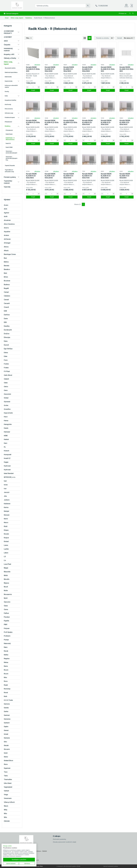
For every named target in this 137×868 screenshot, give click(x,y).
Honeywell (8, 455)
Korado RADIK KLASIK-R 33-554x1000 (69, 176)
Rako (6, 647)
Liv (5, 560)
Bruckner (7, 281)
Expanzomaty (9, 81)
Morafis (7, 579)
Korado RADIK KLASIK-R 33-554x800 (125, 176)
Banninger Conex (10, 254)
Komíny (7, 92)
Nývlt (6, 598)
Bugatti (6, 288)
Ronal (6, 693)
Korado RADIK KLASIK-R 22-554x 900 (70, 122)
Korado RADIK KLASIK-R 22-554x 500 (108, 69)
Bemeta (7, 266)
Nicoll (6, 587)
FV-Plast (7, 371)
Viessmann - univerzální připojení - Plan (12, 158)
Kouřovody (8, 104)
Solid (6, 753)
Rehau (6, 662)
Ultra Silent (8, 783)
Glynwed (7, 402)
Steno (6, 757)
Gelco (6, 387)
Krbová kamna (9, 109)
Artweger (7, 243)
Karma (6, 507)
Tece (6, 772)
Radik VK (8, 143)
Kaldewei (7, 504)
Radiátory (29, 18)
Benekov (7, 269)
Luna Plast (7, 564)
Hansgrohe (8, 424)
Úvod (7, 18)
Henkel (6, 439)
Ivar (5, 489)
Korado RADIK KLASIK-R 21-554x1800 (87, 69)
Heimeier (7, 432)
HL (5, 447)
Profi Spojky (8, 632)
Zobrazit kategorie (11, 14)
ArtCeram (7, 239)
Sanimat (7, 715)
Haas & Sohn (8, 413)
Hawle (6, 428)
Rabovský (7, 643)
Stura (6, 764)
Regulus (7, 659)
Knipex (6, 530)
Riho (5, 677)
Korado (6, 534)
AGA (6, 209)
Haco (6, 417)
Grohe (6, 405)
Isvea (6, 485)
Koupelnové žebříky (10, 100)
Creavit (6, 307)
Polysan (7, 628)
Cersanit (7, 303)
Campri (6, 292)
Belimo (6, 262)
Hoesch (7, 451)
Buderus (7, 285)
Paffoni (6, 613)
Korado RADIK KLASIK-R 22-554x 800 (52, 122)
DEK (5, 322)
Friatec (6, 368)
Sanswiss (7, 719)
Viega (6, 795)
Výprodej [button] (7, 187)
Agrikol (6, 213)
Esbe (6, 356)
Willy (6, 810)
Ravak (6, 651)
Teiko (6, 776)
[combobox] (113, 38)
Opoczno (7, 602)
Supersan (7, 768)
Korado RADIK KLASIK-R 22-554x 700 (33, 122)
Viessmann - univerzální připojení (11, 152)
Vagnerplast (8, 787)
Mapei (6, 568)
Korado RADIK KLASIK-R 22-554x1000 (87, 122)
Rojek (6, 685)
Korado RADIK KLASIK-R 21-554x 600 (33, 69)
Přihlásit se (123, 13)
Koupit (33, 90)
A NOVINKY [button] (8, 37)
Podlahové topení (10, 117)
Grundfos (7, 409)
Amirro (6, 228)
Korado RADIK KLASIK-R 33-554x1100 (87, 176)
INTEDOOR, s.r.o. (10, 477)
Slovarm (7, 749)
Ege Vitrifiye (8, 349)
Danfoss (7, 315)
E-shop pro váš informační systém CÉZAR (68, 866)
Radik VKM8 (9, 147)
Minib (6, 575)
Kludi (6, 526)
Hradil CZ (7, 458)
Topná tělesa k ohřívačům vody (9, 171)
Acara (6, 205)
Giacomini (7, 394)
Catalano (7, 296)
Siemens (7, 738)
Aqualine (7, 232)
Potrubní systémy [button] (10, 177)
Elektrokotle (8, 77)
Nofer (6, 591)
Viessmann (8, 798)
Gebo (6, 383)
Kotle (6, 96)
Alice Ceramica (9, 224)
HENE (6, 436)
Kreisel (6, 541)
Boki (5, 273)
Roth (5, 696)
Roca (6, 681)
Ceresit (6, 300)
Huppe (6, 462)
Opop (6, 606)
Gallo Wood (8, 375)
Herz (6, 443)
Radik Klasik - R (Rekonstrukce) (44, 18)
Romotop (7, 689)
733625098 (103, 6)
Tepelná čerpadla (10, 165)
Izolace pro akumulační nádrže (11, 86)
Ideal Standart (9, 473)
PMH (6, 625)
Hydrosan (7, 466)
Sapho (6, 727)
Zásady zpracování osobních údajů (64, 842)
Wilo (5, 814)
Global (6, 398)
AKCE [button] (6, 41)
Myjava (6, 583)
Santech (7, 723)
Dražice (7, 334)
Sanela (6, 708)
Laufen (6, 549)
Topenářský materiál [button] (8, 182)
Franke (6, 364)
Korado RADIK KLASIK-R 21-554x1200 (50, 69)
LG (5, 557)
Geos (6, 390)
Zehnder (7, 821)
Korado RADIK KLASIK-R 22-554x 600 (126, 69)
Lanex (6, 545)
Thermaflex (8, 779)
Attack (6, 251)
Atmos (6, 247)
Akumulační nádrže (10, 68)
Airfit (6, 217)
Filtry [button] (29, 38)
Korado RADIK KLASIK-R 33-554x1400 (106, 176)
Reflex (6, 655)
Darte (6, 319)
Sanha (6, 711)
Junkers (7, 500)
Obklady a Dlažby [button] (10, 58)
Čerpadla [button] (7, 45)
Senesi (6, 730)
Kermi (6, 519)
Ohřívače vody (9, 113)
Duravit (6, 345)
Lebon (6, 553)
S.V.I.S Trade (8, 700)
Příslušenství (8, 122)
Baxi (5, 258)
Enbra (6, 353)
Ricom (6, 670)
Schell (6, 734)
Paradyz (7, 617)
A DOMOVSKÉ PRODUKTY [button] (9, 32)
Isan (5, 481)
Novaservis (8, 594)
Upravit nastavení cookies (111, 866)
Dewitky (7, 326)
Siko (5, 742)
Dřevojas (7, 337)
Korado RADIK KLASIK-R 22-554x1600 (31, 176)
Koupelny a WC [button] (9, 54)
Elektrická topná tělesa (11, 72)
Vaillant (6, 791)
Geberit (6, 379)
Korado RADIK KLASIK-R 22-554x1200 (106, 122)
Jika (5, 496)
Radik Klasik (9, 134)
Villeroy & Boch (9, 802)
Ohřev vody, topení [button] (8, 63)
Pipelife (6, 621)
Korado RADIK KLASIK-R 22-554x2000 (50, 176)
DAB (5, 311)
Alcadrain (7, 220)
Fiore (6, 360)
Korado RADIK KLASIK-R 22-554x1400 (125, 122)
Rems (6, 666)
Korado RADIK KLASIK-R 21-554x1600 (69, 69)
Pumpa (6, 640)
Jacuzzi (7, 492)
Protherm (7, 636)
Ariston (6, 235)
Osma (6, 609)
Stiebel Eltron (8, 761)
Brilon (6, 277)
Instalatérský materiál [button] (8, 50)
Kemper (7, 511)
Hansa (6, 421)
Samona (7, 704)
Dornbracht (8, 330)
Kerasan (7, 515)
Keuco (6, 523)
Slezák (6, 745)
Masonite (7, 572)
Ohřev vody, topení (17, 18)
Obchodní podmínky (59, 839)
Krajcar (6, 538)
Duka (6, 341)
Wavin (6, 806)
